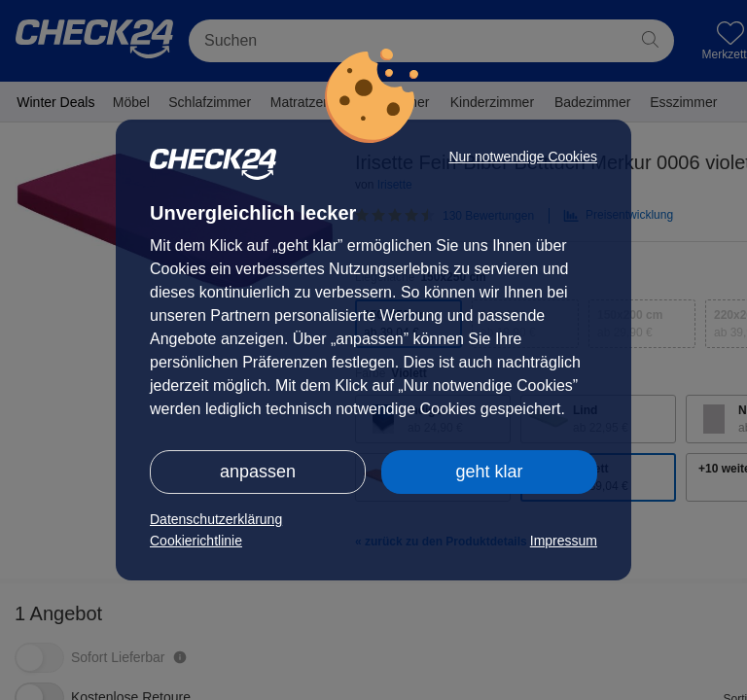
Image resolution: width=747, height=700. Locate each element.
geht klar (489, 472)
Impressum (564, 541)
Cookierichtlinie (196, 541)
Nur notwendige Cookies (523, 157)
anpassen (258, 472)
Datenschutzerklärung (216, 519)
